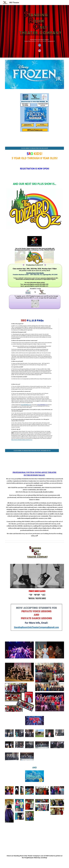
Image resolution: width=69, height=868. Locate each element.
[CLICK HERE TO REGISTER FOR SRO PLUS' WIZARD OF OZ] (32, 450)
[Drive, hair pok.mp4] (34, 840)
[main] (39, 40)
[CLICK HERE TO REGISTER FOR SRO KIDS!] (34, 148)
